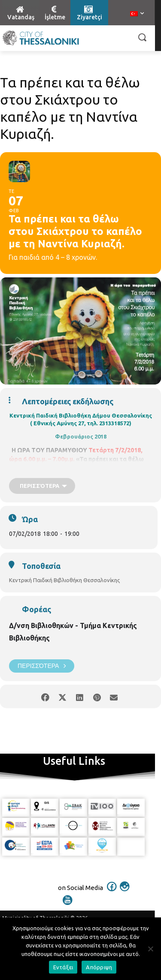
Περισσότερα (42, 666)
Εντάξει (63, 967)
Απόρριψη (99, 967)
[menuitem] (137, 14)
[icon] (112, 892)
